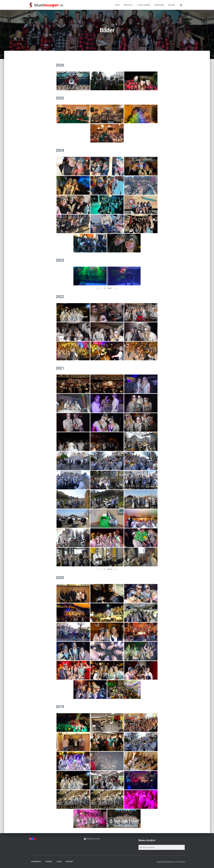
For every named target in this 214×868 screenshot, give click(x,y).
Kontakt (172, 5)
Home (117, 5)
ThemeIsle (180, 862)
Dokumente (36, 862)
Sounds (49, 862)
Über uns (128, 5)
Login (59, 862)
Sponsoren (159, 5)
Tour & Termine (144, 5)
